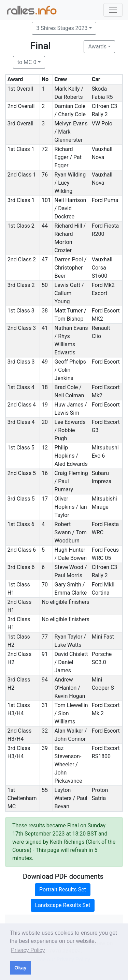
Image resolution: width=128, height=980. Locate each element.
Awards (97, 47)
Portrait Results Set (63, 890)
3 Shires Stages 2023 (62, 28)
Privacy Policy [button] (28, 950)
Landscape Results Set (63, 905)
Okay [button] (20, 968)
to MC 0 (27, 62)
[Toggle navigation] (113, 10)
